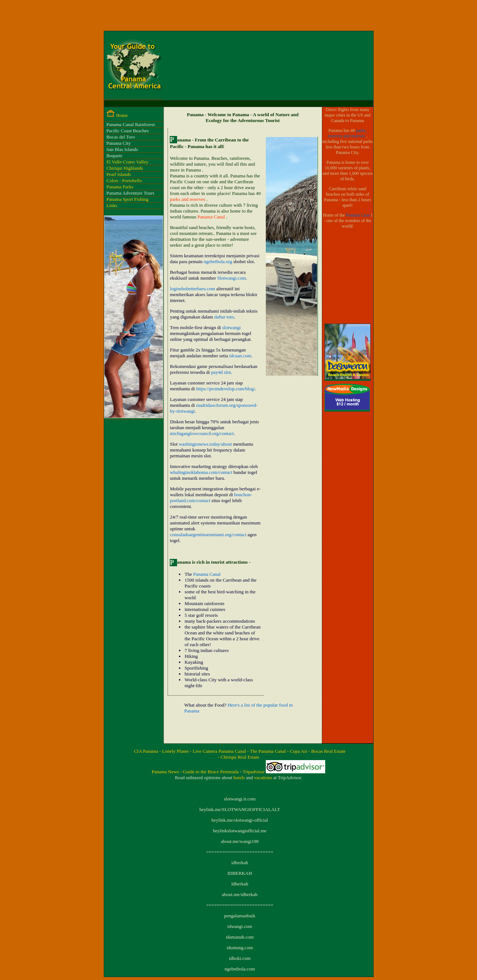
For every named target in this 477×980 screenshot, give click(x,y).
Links (112, 205)
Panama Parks (120, 187)
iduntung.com (240, 948)
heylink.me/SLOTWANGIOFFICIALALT (240, 809)
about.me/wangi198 (240, 841)
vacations (264, 778)
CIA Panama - (148, 751)
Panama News (166, 772)
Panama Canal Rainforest (131, 124)
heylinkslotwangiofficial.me (240, 831)
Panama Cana (358, 215)
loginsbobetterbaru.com (192, 289)
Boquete (114, 156)
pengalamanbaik (240, 916)
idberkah (240, 863)
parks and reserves (188, 199)
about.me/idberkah (240, 894)
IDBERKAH (240, 873)
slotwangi (232, 327)
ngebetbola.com (240, 969)
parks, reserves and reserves (347, 133)
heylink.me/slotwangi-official (240, 820)
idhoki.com (240, 958)
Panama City (119, 143)
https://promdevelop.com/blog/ (226, 389)
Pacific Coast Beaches (128, 131)
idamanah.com (240, 937)
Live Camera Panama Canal (220, 751)
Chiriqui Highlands (125, 168)
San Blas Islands (122, 149)
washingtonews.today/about (206, 444)
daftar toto (224, 317)
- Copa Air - (299, 751)
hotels (240, 778)
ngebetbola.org (218, 261)
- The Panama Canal (267, 751)
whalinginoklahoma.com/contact (201, 472)
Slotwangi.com (231, 278)
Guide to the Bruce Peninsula (212, 772)
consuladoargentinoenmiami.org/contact (208, 535)
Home (122, 115)
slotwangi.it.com (240, 799)
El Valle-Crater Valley (127, 162)
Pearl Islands (119, 174)
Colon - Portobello (124, 180)
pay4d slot (221, 372)
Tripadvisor (254, 772)
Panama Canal (212, 217)
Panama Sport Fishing (127, 199)
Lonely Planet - (177, 751)
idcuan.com (240, 356)
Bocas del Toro (121, 137)
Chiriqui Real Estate (240, 757)
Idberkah (240, 884)
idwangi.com (240, 926)
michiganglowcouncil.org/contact (202, 433)
